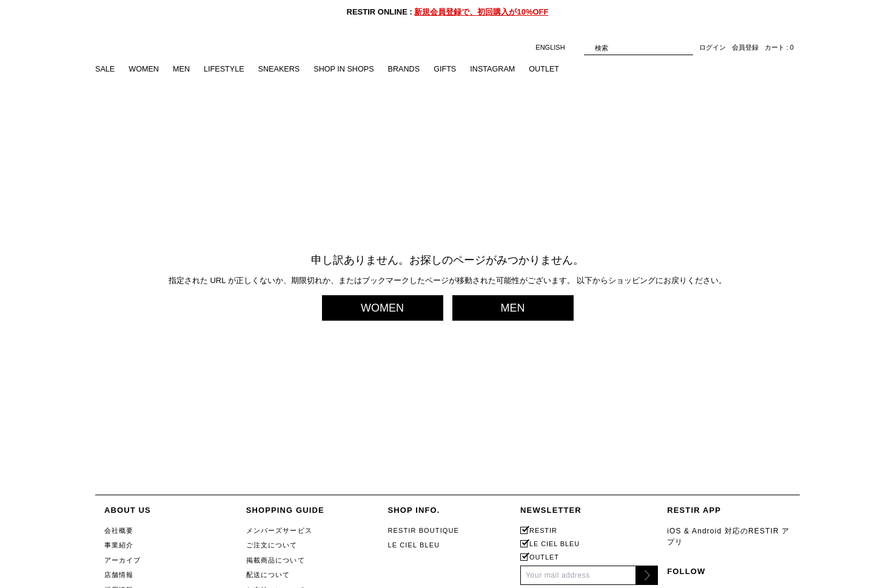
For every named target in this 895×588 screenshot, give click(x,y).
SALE (105, 69)
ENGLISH (556, 48)
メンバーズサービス (279, 530)
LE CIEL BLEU (414, 545)
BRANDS (411, 69)
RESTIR (543, 531)
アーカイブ (123, 560)
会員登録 (745, 48)
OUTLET (554, 69)
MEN (183, 69)
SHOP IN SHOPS (349, 69)
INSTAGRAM (501, 69)
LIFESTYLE (226, 69)
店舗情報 (119, 575)
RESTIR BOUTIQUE (423, 530)
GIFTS (452, 69)
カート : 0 (779, 48)
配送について (268, 575)
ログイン (712, 48)
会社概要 (119, 530)
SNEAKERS (283, 69)
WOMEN (145, 69)
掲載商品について (276, 560)
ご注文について (272, 545)
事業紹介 (119, 545)
